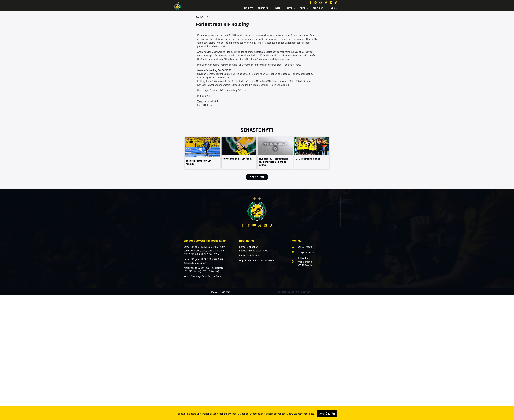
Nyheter (249, 8)
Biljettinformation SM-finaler (199, 162)
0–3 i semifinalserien (308, 159)
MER (334, 8)
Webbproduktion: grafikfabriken (294, 292)
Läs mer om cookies (304, 414)
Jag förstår (327, 414)
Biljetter (264, 8)
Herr (291, 8)
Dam (279, 8)
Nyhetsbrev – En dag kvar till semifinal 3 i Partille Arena (274, 162)
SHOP (304, 8)
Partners (319, 8)
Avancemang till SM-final (237, 159)
